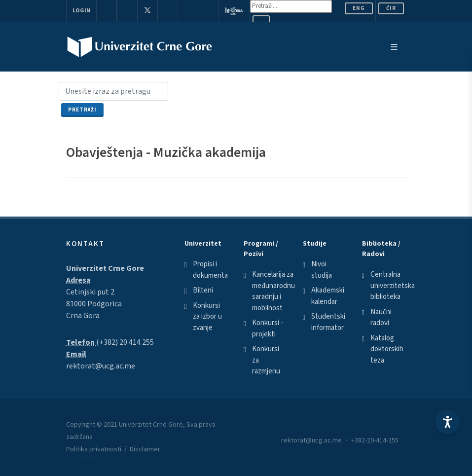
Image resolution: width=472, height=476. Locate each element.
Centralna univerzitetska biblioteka (393, 286)
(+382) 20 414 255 (125, 342)
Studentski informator (328, 322)
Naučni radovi (381, 318)
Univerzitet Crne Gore (105, 268)
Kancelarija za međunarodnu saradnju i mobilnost (273, 291)
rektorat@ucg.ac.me (101, 366)
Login (81, 11)
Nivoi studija (322, 270)
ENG (359, 8)
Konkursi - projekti (268, 329)
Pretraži (82, 110)
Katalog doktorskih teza (387, 349)
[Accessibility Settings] (447, 422)
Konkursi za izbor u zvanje (207, 317)
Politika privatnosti (94, 449)
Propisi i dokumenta (210, 270)
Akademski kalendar (328, 296)
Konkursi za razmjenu (266, 360)
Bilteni (203, 290)
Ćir (391, 8)
